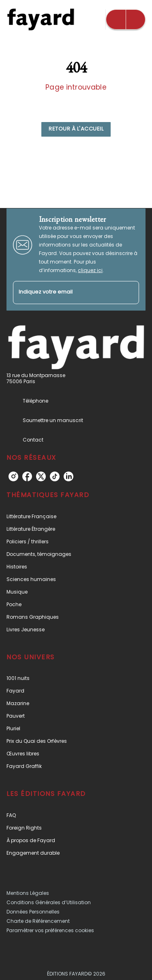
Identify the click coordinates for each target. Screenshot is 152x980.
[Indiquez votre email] (66, 293)
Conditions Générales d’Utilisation (49, 902)
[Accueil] (41, 19)
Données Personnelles (33, 912)
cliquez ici (90, 270)
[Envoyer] (129, 293)
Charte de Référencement (38, 921)
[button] (76, 129)
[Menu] (126, 19)
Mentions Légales (28, 893)
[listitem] (13, 476)
